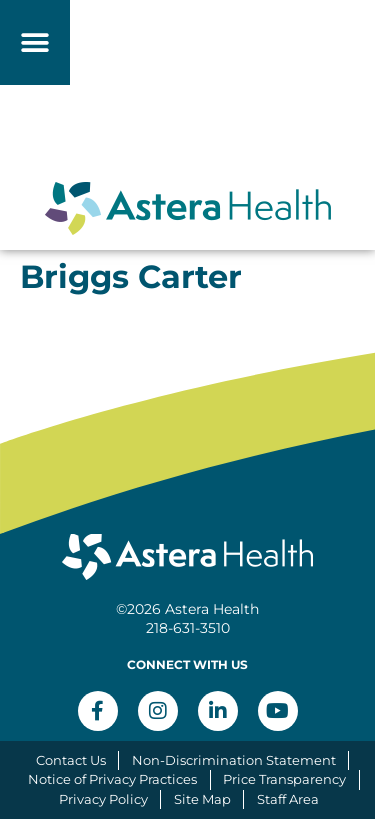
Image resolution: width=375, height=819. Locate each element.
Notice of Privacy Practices (112, 779)
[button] (35, 42)
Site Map (202, 799)
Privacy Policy (103, 799)
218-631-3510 (188, 628)
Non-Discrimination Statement (234, 760)
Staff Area (288, 799)
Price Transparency (284, 779)
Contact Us (71, 760)
